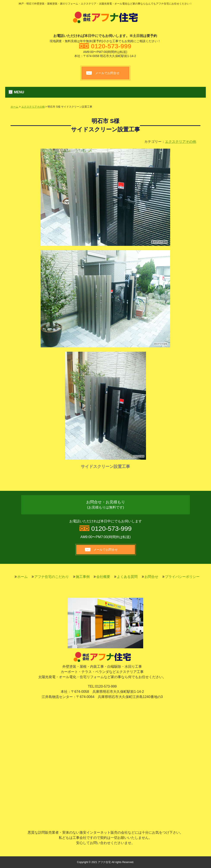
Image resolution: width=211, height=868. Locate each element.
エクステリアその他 (33, 107)
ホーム (14, 107)
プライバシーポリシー (182, 577)
